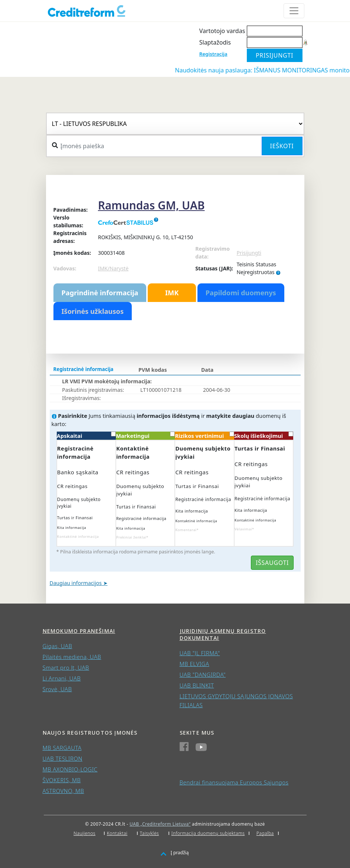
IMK (172, 293)
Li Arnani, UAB (62, 678)
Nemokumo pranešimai (79, 631)
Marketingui (145, 435)
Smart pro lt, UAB (66, 667)
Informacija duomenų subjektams (208, 833)
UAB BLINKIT (197, 685)
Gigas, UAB (58, 646)
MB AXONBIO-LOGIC (70, 769)
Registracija (213, 54)
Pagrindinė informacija (100, 293)
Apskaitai (86, 435)
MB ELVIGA (194, 664)
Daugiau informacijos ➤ (79, 583)
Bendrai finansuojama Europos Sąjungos (234, 782)
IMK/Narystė (113, 268)
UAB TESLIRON (63, 758)
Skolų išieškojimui (264, 435)
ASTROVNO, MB (63, 791)
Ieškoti (282, 146)
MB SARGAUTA (62, 748)
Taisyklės (149, 833)
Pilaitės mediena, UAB (72, 657)
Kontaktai (117, 833)
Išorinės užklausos (93, 311)
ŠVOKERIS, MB (62, 780)
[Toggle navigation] (294, 11)
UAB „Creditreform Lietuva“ (160, 824)
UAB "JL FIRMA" (200, 653)
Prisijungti (249, 253)
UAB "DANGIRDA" (203, 674)
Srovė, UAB (57, 689)
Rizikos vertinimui (204, 435)
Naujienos (84, 833)
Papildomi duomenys (241, 293)
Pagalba (265, 833)
